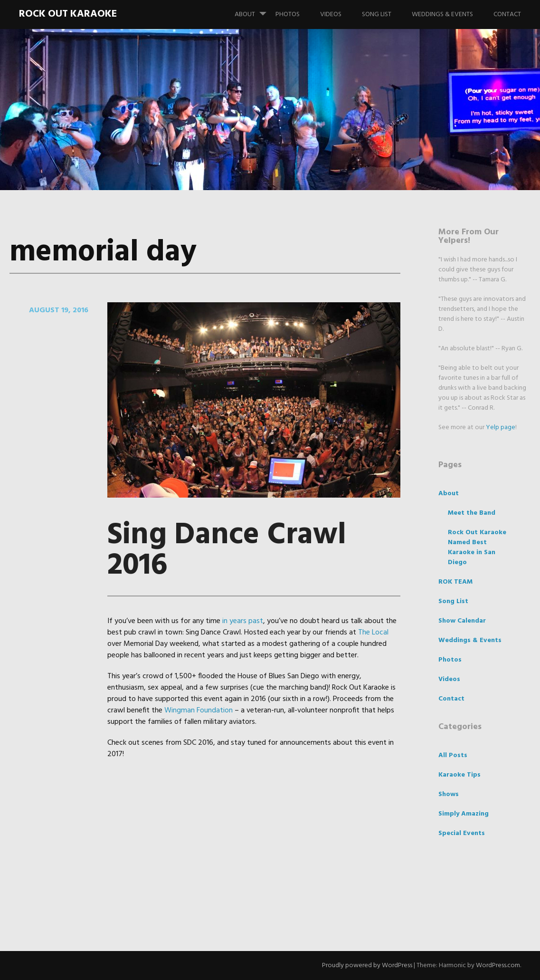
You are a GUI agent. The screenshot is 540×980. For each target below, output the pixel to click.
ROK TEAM (455, 582)
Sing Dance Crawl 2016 (227, 551)
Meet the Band (472, 513)
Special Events (462, 833)
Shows (449, 794)
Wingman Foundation (199, 711)
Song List (377, 14)
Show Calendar (462, 621)
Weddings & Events (442, 14)
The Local (373, 633)
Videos (331, 14)
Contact (507, 14)
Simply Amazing (464, 814)
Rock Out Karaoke (68, 14)
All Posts (453, 755)
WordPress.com (498, 966)
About (254, 10)
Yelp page (501, 428)
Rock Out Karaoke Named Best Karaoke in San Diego (477, 548)
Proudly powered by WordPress (367, 966)
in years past (243, 621)
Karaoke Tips (459, 775)
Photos (288, 14)
